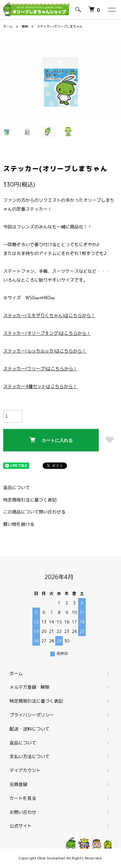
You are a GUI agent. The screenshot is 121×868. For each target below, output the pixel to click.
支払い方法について (30, 756)
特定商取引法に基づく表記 (30, 500)
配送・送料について (30, 729)
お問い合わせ (23, 812)
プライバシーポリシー (32, 715)
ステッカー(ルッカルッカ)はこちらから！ (45, 351)
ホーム (8, 26)
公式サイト (23, 826)
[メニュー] (111, 10)
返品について (17, 487)
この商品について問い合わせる (34, 512)
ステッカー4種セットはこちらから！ (40, 386)
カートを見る (23, 798)
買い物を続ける (19, 524)
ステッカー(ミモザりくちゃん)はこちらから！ (49, 315)
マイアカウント (25, 770)
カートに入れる (51, 440)
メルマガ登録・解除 (30, 687)
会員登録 (18, 784)
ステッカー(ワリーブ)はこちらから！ (40, 369)
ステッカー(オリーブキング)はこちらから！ (47, 333)
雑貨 (25, 26)
